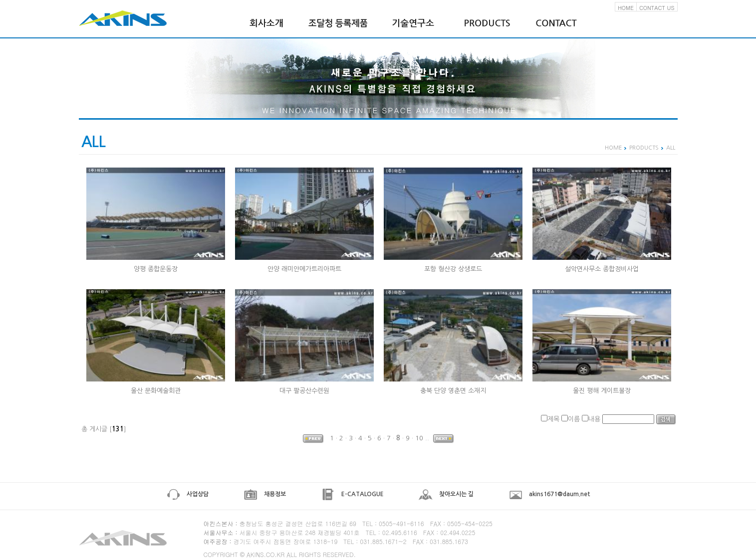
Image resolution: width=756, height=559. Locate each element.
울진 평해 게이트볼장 (602, 391)
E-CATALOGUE (352, 494)
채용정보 (265, 494)
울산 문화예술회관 (156, 391)
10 (419, 438)
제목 (553, 419)
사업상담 (187, 494)
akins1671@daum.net (549, 494)
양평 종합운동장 (156, 269)
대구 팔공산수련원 (304, 391)
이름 (574, 419)
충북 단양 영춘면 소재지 (453, 391)
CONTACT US (657, 8)
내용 (594, 419)
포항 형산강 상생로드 (453, 269)
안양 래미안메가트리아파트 (304, 269)
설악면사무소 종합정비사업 (602, 269)
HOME (626, 8)
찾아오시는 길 (446, 494)
